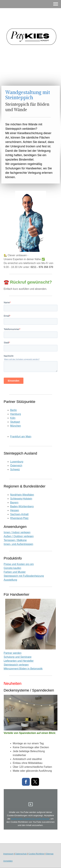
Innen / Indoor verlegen (17, 532)
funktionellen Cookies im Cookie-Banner (30, 819)
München (16, 426)
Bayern (14, 503)
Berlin (14, 410)
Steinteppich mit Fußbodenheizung (24, 576)
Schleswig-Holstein (21, 499)
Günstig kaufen (13, 568)
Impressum (8, 854)
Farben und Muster (15, 572)
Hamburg (16, 414)
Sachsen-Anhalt (19, 514)
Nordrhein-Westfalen (22, 495)
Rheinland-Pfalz (19, 518)
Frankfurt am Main (21, 437)
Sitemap (50, 854)
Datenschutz (21, 854)
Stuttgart (15, 422)
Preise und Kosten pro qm (19, 564)
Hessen (15, 510)
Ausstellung (10, 580)
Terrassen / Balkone (15, 540)
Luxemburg (17, 462)
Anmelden (8, 861)
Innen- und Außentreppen (18, 544)
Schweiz (15, 469)
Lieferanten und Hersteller (19, 661)
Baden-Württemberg (22, 506)
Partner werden (13, 653)
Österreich (16, 466)
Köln (13, 418)
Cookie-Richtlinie (36, 854)
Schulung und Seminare (18, 657)
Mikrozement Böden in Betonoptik (23, 669)
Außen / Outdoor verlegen (19, 536)
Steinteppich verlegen (16, 665)
